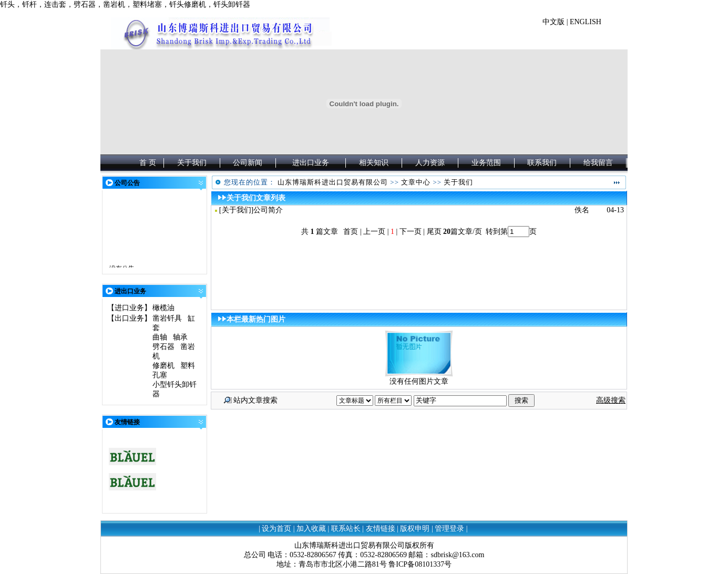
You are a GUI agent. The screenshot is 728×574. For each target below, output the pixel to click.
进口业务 (129, 308)
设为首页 (276, 529)
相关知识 (374, 163)
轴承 (180, 337)
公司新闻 (248, 163)
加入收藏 (311, 529)
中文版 (553, 22)
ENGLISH (586, 22)
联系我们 (542, 163)
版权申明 (415, 529)
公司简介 (268, 210)
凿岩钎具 (167, 318)
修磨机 (163, 366)
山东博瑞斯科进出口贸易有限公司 (333, 182)
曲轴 (160, 337)
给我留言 (598, 163)
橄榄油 (163, 308)
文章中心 (416, 182)
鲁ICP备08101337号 (420, 564)
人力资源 (430, 163)
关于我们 (192, 163)
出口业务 (129, 318)
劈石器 (163, 347)
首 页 (148, 163)
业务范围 (486, 163)
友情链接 (381, 529)
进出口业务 (311, 163)
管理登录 (449, 529)
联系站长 (346, 529)
